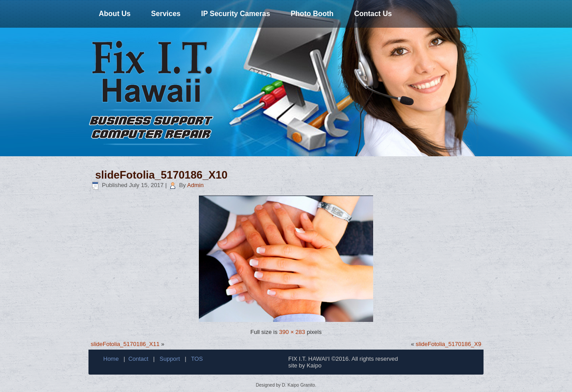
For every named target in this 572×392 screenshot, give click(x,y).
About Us (115, 14)
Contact (138, 359)
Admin (196, 185)
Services (166, 14)
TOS (197, 359)
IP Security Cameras (236, 14)
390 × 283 (292, 332)
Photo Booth (312, 14)
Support (170, 359)
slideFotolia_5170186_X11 (125, 344)
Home (111, 359)
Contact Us (373, 14)
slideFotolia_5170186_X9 (448, 344)
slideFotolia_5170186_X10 (161, 175)
